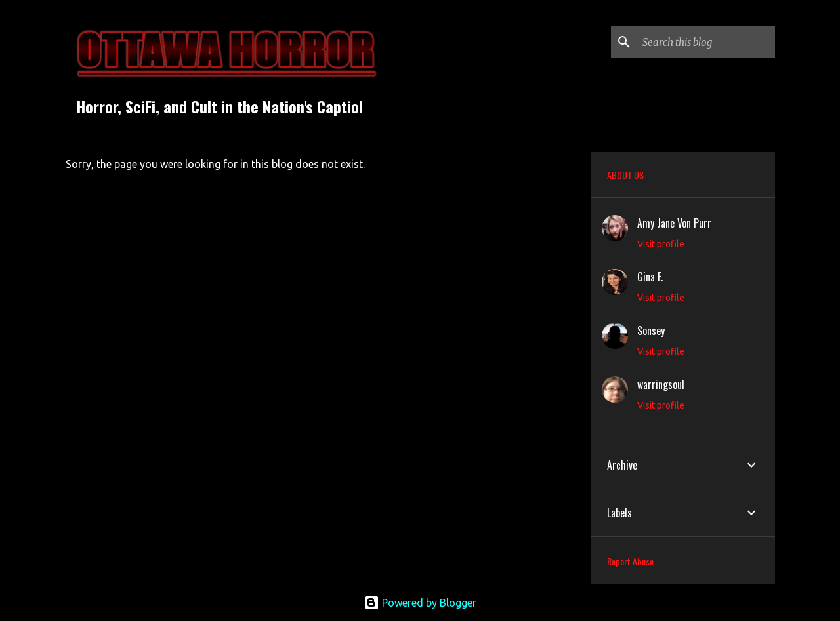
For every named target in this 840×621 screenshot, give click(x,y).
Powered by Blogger (420, 603)
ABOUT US (625, 175)
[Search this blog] (706, 42)
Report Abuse (630, 561)
